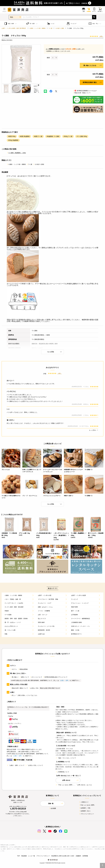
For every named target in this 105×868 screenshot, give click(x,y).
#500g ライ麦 (68, 136)
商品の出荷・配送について (82, 93)
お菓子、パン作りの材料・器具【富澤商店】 (14, 28)
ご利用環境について (62, 772)
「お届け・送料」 (64, 680)
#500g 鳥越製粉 (13, 140)
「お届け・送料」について (16, 765)
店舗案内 (78, 856)
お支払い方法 (34, 688)
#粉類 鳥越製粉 (25, 136)
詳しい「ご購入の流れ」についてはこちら (24, 695)
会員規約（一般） (85, 808)
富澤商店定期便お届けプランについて (55, 677)
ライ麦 (50, 28)
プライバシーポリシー (86, 814)
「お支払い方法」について (34, 765)
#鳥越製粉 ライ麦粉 (53, 136)
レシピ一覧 (32, 856)
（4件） (101, 36)
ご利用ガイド (84, 802)
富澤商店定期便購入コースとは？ (85, 91)
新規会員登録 (23, 669)
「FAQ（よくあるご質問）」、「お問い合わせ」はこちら (74, 785)
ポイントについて (36, 677)
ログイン (14, 669)
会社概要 (53, 808)
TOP (18, 856)
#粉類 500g (12, 136)
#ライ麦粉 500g (82, 136)
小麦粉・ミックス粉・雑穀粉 (37, 28)
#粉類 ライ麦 (38, 136)
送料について (24, 677)
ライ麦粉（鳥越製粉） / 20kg (16, 153)
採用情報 (85, 856)
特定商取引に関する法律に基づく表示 (63, 856)
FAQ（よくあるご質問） (87, 805)
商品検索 (24, 856)
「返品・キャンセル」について (66, 758)
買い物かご (14, 677)
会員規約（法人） (85, 811)
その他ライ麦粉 (60, 28)
